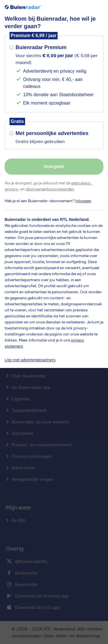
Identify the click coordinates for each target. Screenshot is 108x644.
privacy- (12, 189)
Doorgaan (54, 167)
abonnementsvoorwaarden (50, 189)
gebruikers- (82, 183)
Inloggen (83, 201)
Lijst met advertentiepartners (30, 360)
